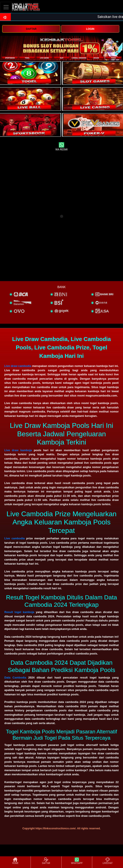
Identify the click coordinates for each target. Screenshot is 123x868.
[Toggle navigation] (6, 7)
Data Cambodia (15, 678)
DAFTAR (31, 29)
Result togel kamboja (19, 612)
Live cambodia (15, 538)
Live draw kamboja (18, 450)
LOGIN (90, 29)
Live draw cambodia (18, 366)
